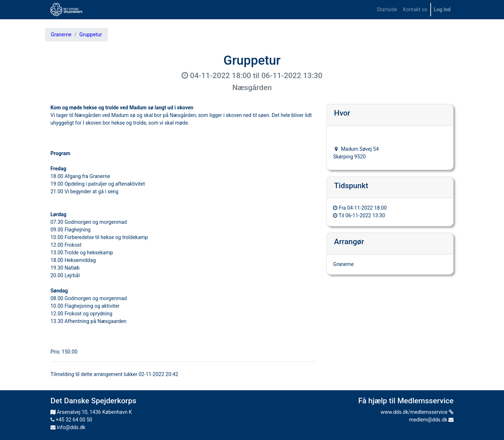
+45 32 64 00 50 (71, 420)
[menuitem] (387, 10)
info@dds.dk (68, 427)
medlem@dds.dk (431, 420)
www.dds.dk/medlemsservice (417, 412)
